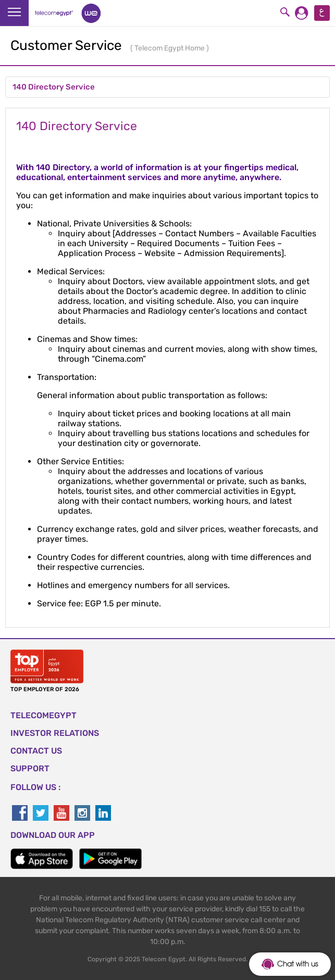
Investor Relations (55, 733)
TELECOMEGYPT (44, 715)
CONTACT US (36, 751)
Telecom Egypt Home (170, 48)
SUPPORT (30, 768)
